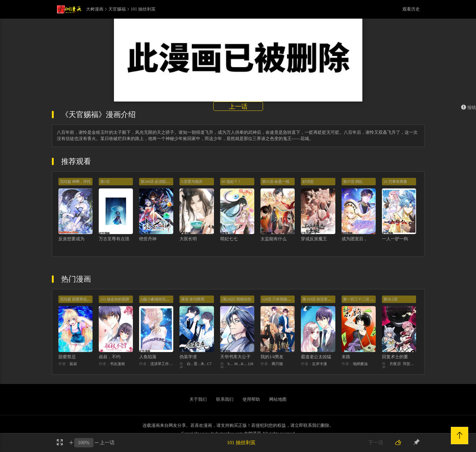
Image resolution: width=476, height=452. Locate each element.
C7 (209, 364)
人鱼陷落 (148, 357)
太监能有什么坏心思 (280, 239)
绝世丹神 (148, 239)
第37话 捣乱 (353, 182)
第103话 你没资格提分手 (322, 299)
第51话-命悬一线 (276, 182)
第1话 (105, 182)
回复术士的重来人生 (401, 357)
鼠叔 (73, 364)
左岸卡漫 (320, 364)
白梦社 (190, 364)
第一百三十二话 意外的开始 (366, 299)
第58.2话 (390, 299)
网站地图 (278, 399)
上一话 (238, 106)
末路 (346, 357)
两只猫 (277, 364)
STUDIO (231, 364)
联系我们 (225, 399)
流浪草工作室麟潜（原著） (162, 364)
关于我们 (198, 399)
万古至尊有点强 (114, 239)
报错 (469, 108)
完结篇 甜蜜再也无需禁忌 (81, 299)
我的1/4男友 (272, 357)
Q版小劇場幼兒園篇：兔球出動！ (168, 299)
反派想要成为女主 (76, 239)
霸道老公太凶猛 (316, 357)
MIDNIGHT (238, 364)
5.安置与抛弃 (192, 182)
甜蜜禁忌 (67, 357)
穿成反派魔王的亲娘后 (323, 239)
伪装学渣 (188, 357)
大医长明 (188, 239)
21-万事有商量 (395, 182)
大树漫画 (95, 9)
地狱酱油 (360, 364)
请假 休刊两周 (193, 299)
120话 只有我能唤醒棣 (280, 299)
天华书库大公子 (235, 357)
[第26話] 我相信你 (236, 299)
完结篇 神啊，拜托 (75, 182)
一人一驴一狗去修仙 (401, 239)
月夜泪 (395, 364)
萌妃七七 (229, 239)
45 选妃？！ (231, 182)
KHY (244, 364)
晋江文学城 (197, 364)
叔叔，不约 (110, 357)
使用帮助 (251, 399)
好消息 (308, 182)
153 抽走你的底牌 (115, 299)
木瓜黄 (204, 364)
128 (251, 364)
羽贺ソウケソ (409, 364)
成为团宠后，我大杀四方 (365, 239)
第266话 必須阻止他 (157, 182)
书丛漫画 (117, 364)
